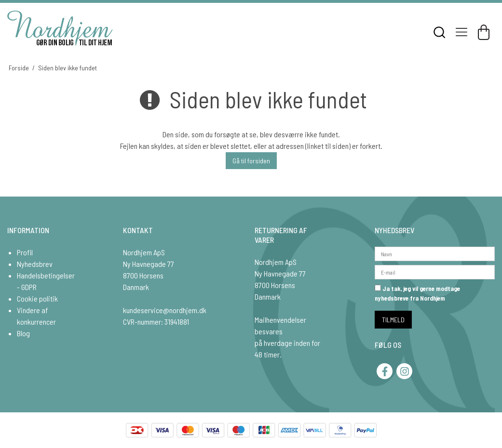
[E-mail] (435, 271)
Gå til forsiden (251, 161)
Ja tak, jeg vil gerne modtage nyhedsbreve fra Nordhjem (417, 293)
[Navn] (435, 253)
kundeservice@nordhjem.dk (165, 310)
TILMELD (393, 320)
